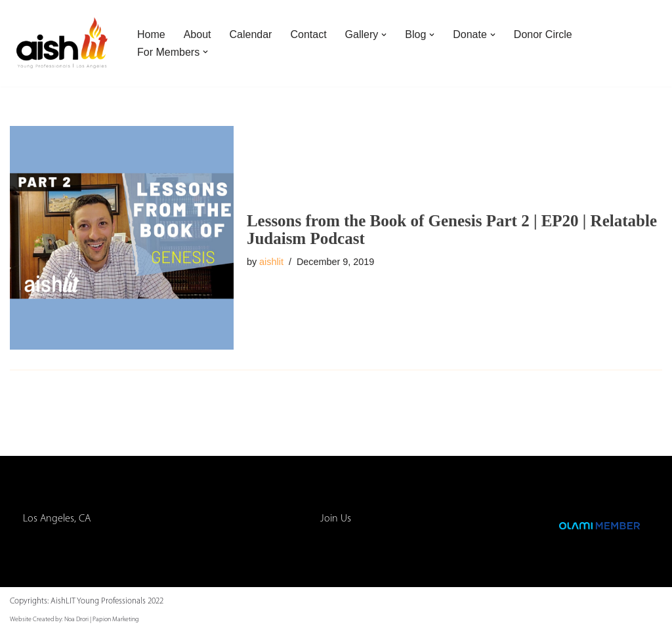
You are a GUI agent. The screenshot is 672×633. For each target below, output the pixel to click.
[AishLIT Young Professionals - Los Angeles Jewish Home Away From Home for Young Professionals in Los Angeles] (62, 43)
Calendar (251, 34)
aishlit (271, 262)
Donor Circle (543, 34)
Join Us (336, 519)
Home (151, 34)
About (198, 34)
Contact (308, 34)
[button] (384, 35)
